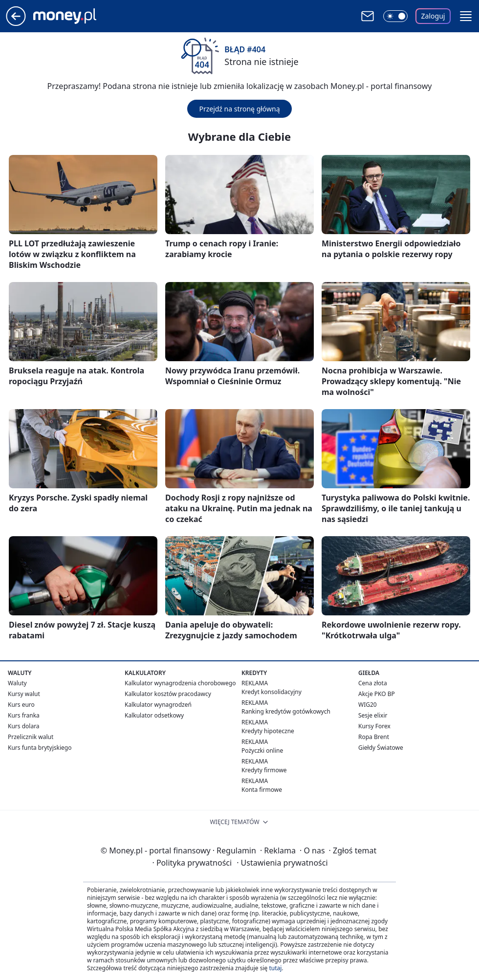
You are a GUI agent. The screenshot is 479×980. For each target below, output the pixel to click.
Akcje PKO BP (377, 694)
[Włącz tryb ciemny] (395, 16)
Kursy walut (24, 694)
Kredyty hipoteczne (268, 731)
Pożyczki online (262, 751)
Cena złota (373, 683)
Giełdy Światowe (381, 748)
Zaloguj (433, 16)
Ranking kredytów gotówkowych (286, 711)
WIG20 (368, 705)
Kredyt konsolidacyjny (272, 692)
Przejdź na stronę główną (239, 109)
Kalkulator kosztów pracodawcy (168, 694)
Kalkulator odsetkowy (154, 715)
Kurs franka (24, 715)
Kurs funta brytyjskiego (40, 748)
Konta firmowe (262, 790)
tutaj (275, 968)
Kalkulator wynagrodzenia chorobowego (180, 683)
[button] (466, 16)
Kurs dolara (24, 726)
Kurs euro (21, 705)
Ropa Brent (374, 737)
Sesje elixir (373, 715)
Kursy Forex (374, 726)
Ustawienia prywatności (282, 863)
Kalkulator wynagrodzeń (158, 705)
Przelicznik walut (31, 737)
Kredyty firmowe (264, 770)
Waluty (17, 683)
